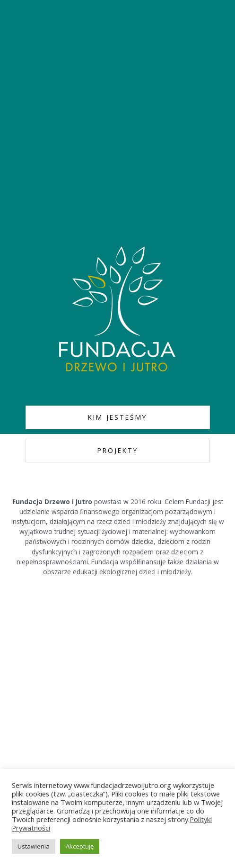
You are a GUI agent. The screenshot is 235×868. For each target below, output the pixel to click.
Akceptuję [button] (80, 846)
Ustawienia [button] (34, 846)
